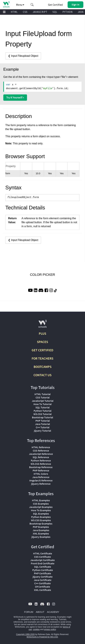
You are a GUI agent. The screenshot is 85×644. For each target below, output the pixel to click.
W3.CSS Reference (41, 464)
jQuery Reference (41, 484)
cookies (36, 629)
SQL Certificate (43, 567)
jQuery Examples (41, 537)
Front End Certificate (43, 563)
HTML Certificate (43, 553)
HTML (14, 12)
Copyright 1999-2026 (25, 634)
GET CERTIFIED (42, 350)
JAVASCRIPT (40, 12)
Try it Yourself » (15, 97)
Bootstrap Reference (41, 467)
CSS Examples (41, 504)
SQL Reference (41, 457)
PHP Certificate (42, 573)
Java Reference (41, 477)
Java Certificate (43, 580)
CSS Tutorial (43, 397)
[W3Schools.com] (42, 325)
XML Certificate (42, 590)
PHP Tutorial (43, 421)
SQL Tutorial (42, 407)
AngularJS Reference (41, 480)
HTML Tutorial (42, 394)
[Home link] (6, 4)
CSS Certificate (42, 557)
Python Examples (41, 517)
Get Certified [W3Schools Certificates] (55, 5)
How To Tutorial (42, 404)
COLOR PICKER (42, 275)
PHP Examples (41, 527)
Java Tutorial (42, 424)
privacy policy (50, 629)
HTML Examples (41, 500)
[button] (32, 5)
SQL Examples (41, 514)
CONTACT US (42, 375)
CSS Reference (41, 451)
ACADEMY (53, 612)
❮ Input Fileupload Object (23, 56)
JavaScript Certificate (42, 560)
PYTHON (68, 12)
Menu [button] (20, 5)
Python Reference (41, 460)
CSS (25, 12)
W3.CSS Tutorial (42, 414)
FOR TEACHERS (42, 358)
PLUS (42, 333)
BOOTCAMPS (43, 367)
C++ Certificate (42, 583)
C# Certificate (42, 587)
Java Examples (41, 530)
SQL (55, 12)
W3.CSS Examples (41, 520)
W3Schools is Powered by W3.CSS (42, 637)
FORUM (29, 612)
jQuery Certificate (43, 577)
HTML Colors (41, 474)
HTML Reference (41, 447)
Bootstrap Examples (41, 524)
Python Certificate (43, 570)
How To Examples (41, 510)
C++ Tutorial (43, 427)
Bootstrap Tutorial (42, 417)
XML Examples (41, 533)
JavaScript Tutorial (43, 401)
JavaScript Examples (41, 507)
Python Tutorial (42, 411)
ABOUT (40, 612)
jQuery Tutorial (42, 431)
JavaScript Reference (41, 454)
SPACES (42, 342)
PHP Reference (41, 470)
